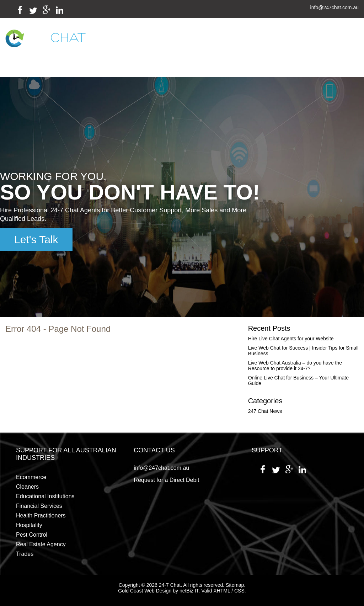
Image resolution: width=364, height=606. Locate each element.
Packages (203, 41)
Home (111, 41)
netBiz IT (189, 591)
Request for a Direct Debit (166, 480)
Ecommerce (31, 477)
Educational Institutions (45, 496)
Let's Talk (36, 240)
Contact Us (154, 64)
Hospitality (29, 525)
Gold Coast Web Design (145, 591)
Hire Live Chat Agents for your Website (291, 339)
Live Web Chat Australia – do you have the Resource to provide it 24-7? (295, 366)
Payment (304, 41)
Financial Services (39, 506)
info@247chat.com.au (334, 8)
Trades (25, 554)
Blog (280, 41)
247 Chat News (265, 411)
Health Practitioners (41, 515)
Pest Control (32, 535)
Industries (171, 41)
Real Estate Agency (41, 544)
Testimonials (253, 41)
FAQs (226, 41)
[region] (182, 197)
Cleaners (27, 487)
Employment (120, 64)
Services (136, 41)
